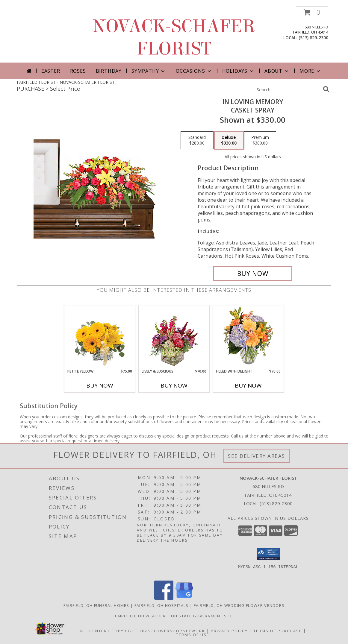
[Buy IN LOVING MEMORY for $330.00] (253, 274)
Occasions (194, 71)
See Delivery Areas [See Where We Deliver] (257, 456)
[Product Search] (288, 89)
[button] (312, 12)
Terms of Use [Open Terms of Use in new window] (193, 635)
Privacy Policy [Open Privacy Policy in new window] (229, 631)
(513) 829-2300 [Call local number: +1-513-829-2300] (313, 38)
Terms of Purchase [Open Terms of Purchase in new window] (278, 631)
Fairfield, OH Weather (140, 616)
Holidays (238, 71)
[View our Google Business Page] (184, 598)
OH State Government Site (202, 616)
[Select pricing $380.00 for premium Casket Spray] (260, 140)
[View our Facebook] (164, 598)
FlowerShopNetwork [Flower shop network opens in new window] (178, 631)
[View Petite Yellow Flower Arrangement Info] (100, 337)
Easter (51, 71)
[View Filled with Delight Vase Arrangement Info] (248, 337)
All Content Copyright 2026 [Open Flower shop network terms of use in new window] (115, 631)
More (310, 71)
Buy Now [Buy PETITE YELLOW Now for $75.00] (100, 385)
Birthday (109, 71)
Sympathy (149, 71)
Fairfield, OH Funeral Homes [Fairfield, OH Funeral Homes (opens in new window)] (96, 605)
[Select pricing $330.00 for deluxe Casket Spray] (229, 140)
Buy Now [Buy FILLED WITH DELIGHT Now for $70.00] (248, 385)
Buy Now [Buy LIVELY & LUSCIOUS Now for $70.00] (174, 385)
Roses (78, 71)
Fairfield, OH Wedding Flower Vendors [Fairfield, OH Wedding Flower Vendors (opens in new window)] (239, 605)
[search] (326, 89)
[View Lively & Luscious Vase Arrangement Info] (174, 337)
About (277, 71)
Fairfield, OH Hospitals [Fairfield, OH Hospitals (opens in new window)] (162, 605)
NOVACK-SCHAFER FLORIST (174, 37)
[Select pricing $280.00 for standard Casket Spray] (197, 140)
